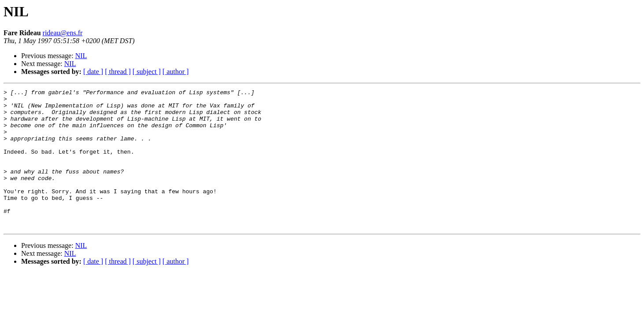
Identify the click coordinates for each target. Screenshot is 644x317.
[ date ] (93, 72)
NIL (81, 56)
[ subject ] (147, 72)
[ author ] (176, 72)
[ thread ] (118, 72)
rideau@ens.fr (63, 33)
